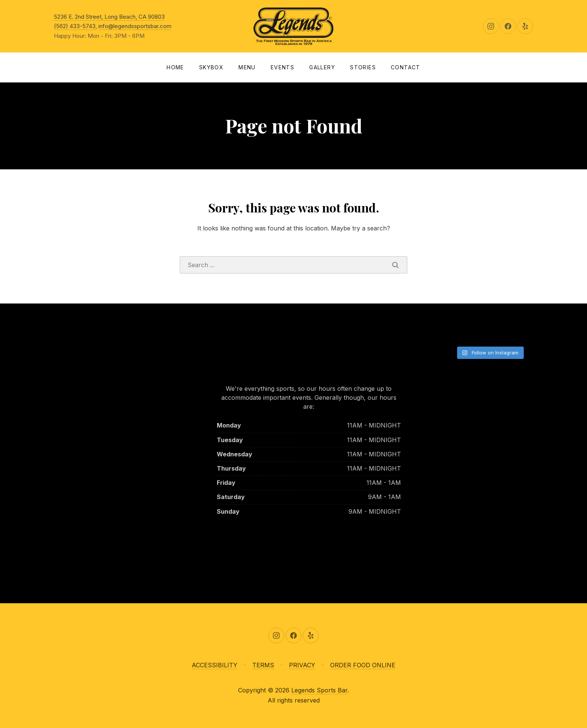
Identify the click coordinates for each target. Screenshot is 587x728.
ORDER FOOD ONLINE (363, 665)
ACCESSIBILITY (215, 665)
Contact (406, 67)
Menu (247, 67)
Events (282, 67)
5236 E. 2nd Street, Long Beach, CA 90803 (109, 17)
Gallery (322, 67)
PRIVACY (302, 665)
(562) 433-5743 (75, 26)
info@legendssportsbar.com (135, 26)
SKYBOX (211, 67)
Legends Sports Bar (319, 690)
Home (175, 67)
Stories (363, 67)
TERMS (263, 665)
